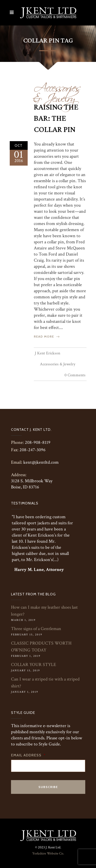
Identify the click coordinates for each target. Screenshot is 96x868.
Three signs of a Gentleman (36, 629)
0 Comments (75, 375)
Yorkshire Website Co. (48, 853)
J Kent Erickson (47, 353)
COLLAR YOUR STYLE (34, 665)
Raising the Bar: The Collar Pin (56, 118)
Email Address (28, 755)
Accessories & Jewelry (57, 91)
